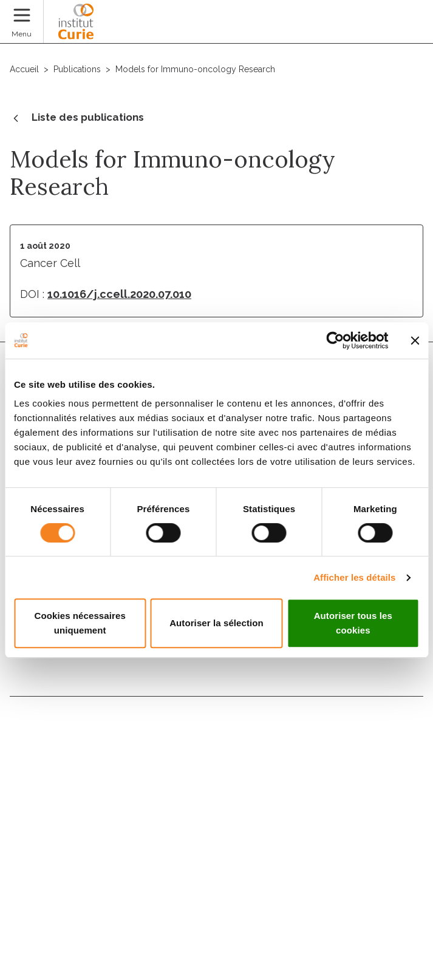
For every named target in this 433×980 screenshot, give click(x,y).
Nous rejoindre (50, 750)
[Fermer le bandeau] (415, 340)
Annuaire (34, 776)
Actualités (38, 803)
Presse (28, 855)
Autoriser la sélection (216, 623)
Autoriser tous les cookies (353, 623)
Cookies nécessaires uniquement (80, 623)
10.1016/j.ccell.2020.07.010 (119, 294)
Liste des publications (77, 118)
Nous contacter (52, 724)
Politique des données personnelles (81, 915)
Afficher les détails (354, 577)
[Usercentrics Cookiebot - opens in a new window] (335, 340)
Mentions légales (43, 893)
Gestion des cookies (50, 937)
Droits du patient (56, 829)
